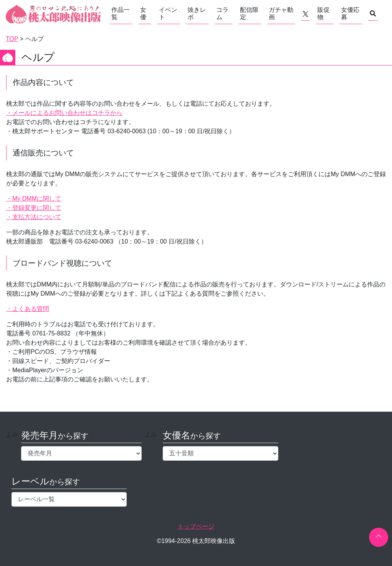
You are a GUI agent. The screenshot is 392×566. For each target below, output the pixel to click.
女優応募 (350, 13)
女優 (143, 13)
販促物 (323, 13)
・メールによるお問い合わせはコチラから (64, 113)
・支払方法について (34, 217)
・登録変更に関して (34, 208)
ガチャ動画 (281, 13)
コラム (222, 13)
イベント (168, 13)
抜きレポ (197, 13)
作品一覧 (121, 13)
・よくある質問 (28, 309)
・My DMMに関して (34, 199)
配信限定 (249, 13)
